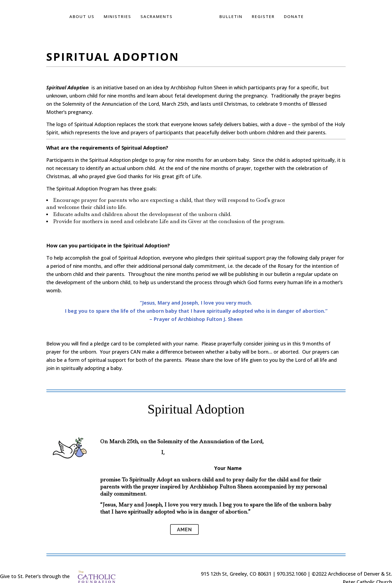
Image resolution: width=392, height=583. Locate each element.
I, (163, 452)
